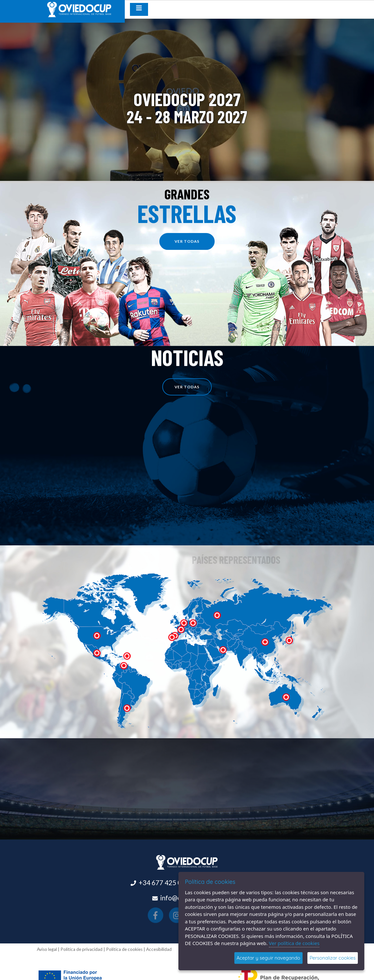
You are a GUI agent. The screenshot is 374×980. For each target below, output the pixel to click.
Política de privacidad (81, 949)
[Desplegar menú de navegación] (139, 9)
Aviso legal (47, 949)
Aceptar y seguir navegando (268, 958)
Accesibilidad (159, 949)
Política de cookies (124, 949)
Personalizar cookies (333, 958)
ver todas (190, 241)
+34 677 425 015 (164, 883)
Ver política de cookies (294, 943)
